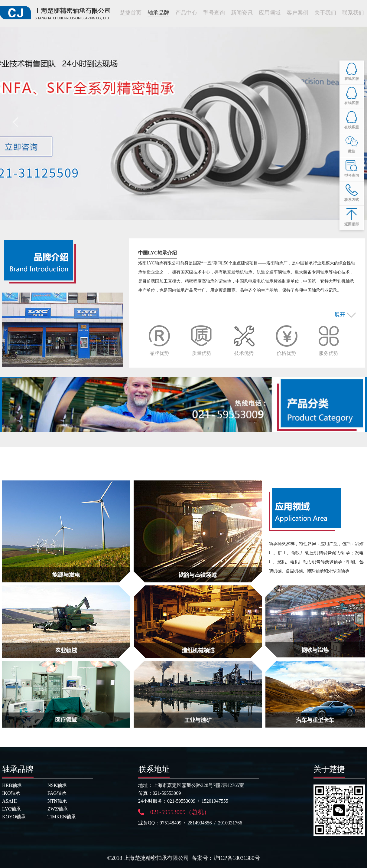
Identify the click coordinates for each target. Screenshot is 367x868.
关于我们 (325, 13)
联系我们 (353, 13)
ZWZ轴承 (58, 809)
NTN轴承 (57, 801)
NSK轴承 (57, 785)
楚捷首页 (131, 13)
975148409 (171, 823)
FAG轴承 (57, 793)
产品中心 (186, 13)
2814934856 (200, 823)
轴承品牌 (158, 13)
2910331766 (230, 823)
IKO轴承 (11, 793)
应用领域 (270, 13)
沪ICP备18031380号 (237, 858)
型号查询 (214, 13)
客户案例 (297, 13)
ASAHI (10, 801)
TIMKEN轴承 (62, 817)
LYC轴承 (11, 809)
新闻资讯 (242, 13)
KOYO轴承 (14, 817)
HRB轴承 (12, 785)
